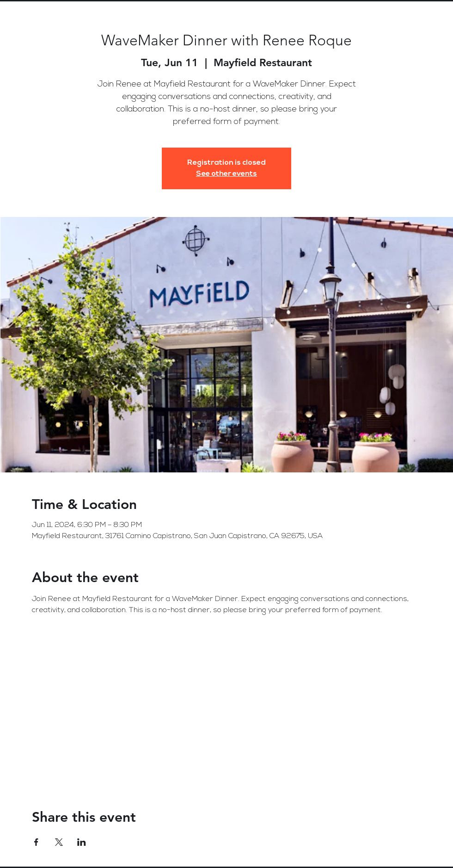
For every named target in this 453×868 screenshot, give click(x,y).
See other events (226, 174)
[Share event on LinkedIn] (82, 842)
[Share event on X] (59, 842)
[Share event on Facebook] (36, 842)
